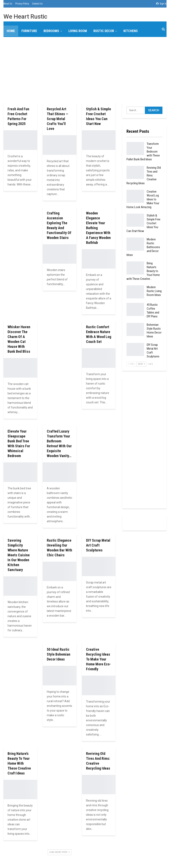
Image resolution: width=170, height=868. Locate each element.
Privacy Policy (22, 4)
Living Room (78, 31)
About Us (8, 4)
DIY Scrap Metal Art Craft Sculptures (98, 545)
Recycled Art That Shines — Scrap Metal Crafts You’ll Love (58, 119)
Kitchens (131, 31)
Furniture (29, 31)
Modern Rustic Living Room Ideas (154, 291)
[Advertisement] (85, 69)
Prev (131, 364)
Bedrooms (51, 31)
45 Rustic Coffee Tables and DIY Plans (153, 311)
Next (141, 364)
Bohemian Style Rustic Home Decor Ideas (154, 331)
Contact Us (37, 4)
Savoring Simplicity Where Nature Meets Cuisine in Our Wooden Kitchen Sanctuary (19, 555)
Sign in (161, 4)
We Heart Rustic (25, 16)
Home (11, 31)
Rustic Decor (104, 31)
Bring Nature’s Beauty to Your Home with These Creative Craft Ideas (19, 763)
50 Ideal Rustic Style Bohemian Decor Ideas (59, 654)
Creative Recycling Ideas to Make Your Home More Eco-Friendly (98, 659)
